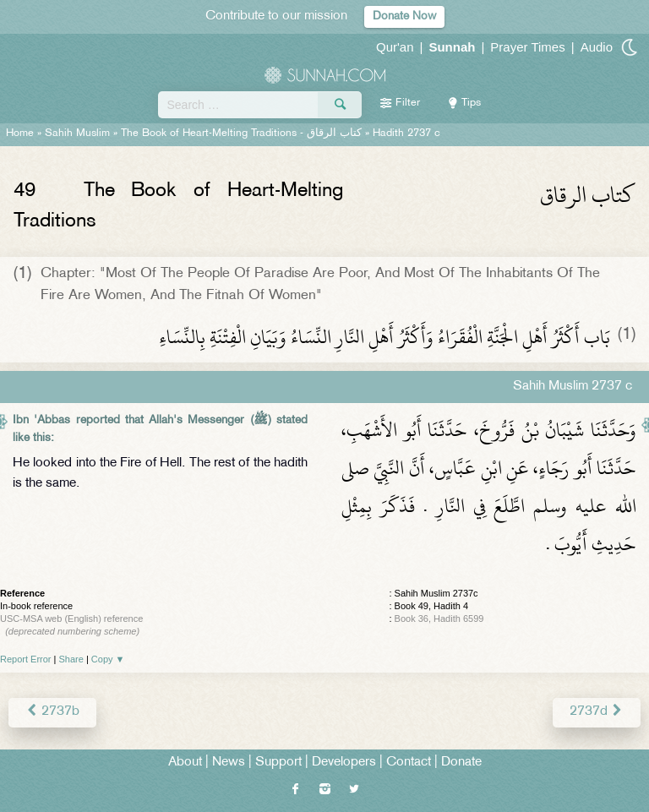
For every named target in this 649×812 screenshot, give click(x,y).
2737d (597, 712)
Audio (597, 47)
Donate (461, 763)
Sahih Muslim (77, 134)
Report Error (26, 659)
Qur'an (395, 47)
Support (278, 763)
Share (71, 659)
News (229, 763)
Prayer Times (527, 47)
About (185, 763)
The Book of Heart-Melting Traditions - (241, 134)
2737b (52, 712)
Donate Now (404, 16)
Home (20, 134)
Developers (344, 763)
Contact (409, 763)
